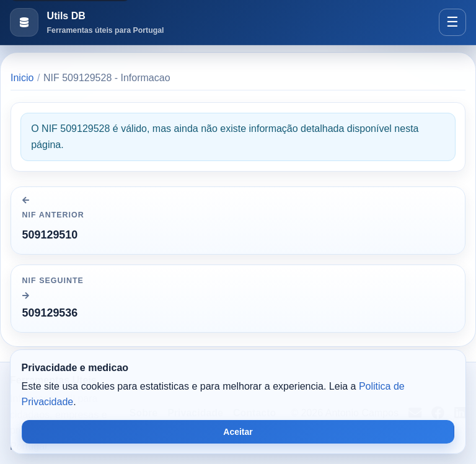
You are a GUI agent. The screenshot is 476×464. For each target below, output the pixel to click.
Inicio (22, 78)
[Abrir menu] (452, 22)
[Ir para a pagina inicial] (87, 23)
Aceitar (238, 432)
